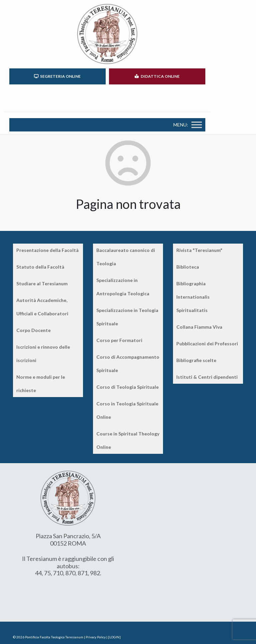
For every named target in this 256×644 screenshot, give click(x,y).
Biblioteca (188, 267)
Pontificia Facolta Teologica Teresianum (54, 637)
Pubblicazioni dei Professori (207, 344)
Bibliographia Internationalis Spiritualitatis (193, 297)
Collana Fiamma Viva (199, 327)
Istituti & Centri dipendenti (207, 377)
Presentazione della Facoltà (47, 250)
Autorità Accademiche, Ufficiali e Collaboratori (42, 307)
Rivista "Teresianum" (199, 250)
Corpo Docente (33, 330)
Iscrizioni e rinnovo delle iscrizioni (43, 354)
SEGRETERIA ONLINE (57, 76)
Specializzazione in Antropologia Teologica (123, 287)
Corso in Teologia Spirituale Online (127, 410)
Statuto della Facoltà (40, 267)
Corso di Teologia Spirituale (127, 387)
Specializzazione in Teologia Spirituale (127, 317)
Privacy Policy (96, 637)
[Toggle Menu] (197, 125)
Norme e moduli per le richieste (41, 384)
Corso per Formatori (119, 340)
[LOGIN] (114, 637)
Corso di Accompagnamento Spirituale (128, 364)
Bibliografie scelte (196, 360)
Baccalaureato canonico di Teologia (126, 257)
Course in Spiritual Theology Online (128, 440)
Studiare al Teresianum (42, 283)
